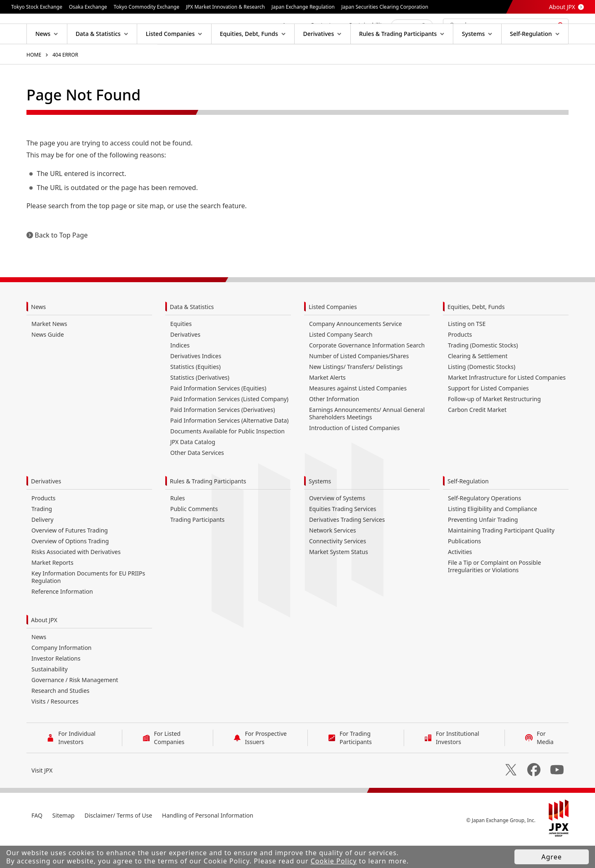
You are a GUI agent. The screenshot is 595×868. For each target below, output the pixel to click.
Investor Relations (56, 685)
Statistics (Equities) (195, 393)
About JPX (562, 7)
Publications (464, 567)
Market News (49, 350)
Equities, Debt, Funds (476, 333)
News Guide (48, 361)
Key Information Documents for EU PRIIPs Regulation (88, 603)
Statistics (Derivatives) (200, 404)
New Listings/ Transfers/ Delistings (356, 393)
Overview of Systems (337, 524)
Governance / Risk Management (75, 706)
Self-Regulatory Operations (484, 524)
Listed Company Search (341, 361)
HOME (34, 81)
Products (460, 361)
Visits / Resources (55, 728)
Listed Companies (333, 333)
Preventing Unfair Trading (483, 546)
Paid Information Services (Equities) (218, 415)
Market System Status (339, 578)
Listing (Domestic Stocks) (482, 393)
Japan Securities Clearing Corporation (385, 7)
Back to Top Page (61, 262)
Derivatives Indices (196, 382)
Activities (460, 578)
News (38, 333)
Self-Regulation (468, 508)
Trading (42, 535)
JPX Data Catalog (193, 468)
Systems (320, 508)
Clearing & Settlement (478, 382)
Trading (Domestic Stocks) (483, 372)
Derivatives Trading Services (347, 546)
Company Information (62, 674)
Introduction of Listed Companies (354, 454)
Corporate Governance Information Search (367, 372)
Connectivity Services (338, 567)
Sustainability (50, 696)
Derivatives (185, 361)
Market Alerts (327, 404)
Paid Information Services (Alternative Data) (230, 447)
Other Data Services (197, 479)
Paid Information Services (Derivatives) (223, 436)
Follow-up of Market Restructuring (494, 425)
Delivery (42, 546)
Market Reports (52, 589)
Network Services (332, 557)
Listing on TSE (467, 350)
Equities (181, 350)
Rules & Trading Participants (208, 508)
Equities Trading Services (343, 535)
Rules (178, 524)
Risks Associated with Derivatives (76, 578)
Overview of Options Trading (70, 567)
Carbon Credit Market (477, 436)
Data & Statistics (192, 333)
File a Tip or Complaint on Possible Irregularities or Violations (494, 593)
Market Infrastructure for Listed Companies (507, 404)
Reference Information (62, 618)
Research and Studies (61, 717)
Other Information (334, 425)
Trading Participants (198, 546)
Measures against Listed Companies (358, 415)
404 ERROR (65, 81)
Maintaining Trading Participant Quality (501, 557)
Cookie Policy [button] (334, 861)
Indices (180, 372)
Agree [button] (551, 857)
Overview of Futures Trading (70, 557)
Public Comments (194, 535)
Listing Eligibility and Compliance (493, 535)
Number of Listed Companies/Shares (359, 382)
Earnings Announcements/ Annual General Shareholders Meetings (367, 440)
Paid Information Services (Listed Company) (229, 425)
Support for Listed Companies (488, 415)
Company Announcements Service (356, 350)
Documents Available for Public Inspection (227, 458)
